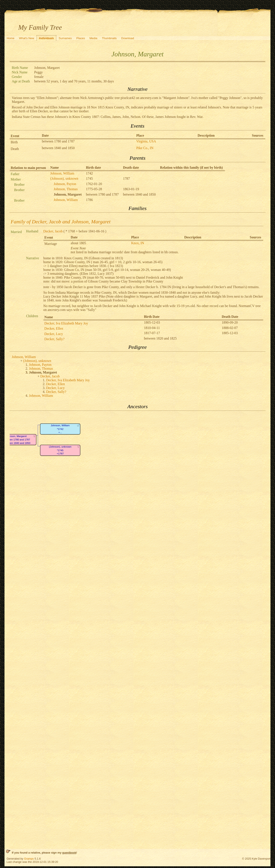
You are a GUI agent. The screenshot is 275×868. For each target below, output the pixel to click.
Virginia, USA (146, 141)
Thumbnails (109, 38)
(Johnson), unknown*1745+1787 (60, 450)
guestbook (69, 853)
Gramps (29, 859)
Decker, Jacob (53, 231)
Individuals (46, 38)
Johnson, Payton (65, 184)
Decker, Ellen (54, 328)
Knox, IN (137, 243)
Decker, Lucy (54, 334)
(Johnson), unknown (64, 178)
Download (128, 38)
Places (81, 38)
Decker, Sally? (55, 339)
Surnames (65, 38)
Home (11, 38)
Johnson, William (62, 173)
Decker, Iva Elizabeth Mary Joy (66, 323)
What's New (27, 38)
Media (93, 38)
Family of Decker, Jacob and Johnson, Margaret (61, 222)
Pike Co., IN (145, 148)
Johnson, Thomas (66, 189)
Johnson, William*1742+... (60, 429)
